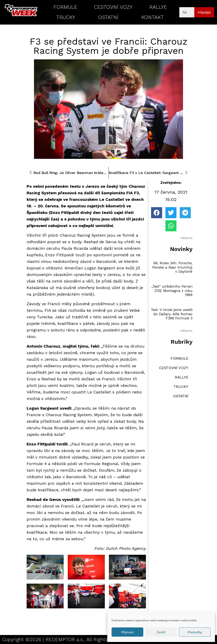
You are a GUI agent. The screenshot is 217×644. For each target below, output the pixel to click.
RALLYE (158, 7)
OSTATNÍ (108, 17)
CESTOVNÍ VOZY (113, 7)
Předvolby (195, 632)
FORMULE (65, 7)
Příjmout (127, 632)
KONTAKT (153, 17)
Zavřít (161, 632)
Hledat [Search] (204, 12)
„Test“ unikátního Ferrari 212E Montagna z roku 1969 (172, 291)
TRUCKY (66, 17)
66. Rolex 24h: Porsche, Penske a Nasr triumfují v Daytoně (172, 267)
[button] (157, 213)
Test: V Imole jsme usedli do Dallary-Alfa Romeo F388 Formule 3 (172, 314)
